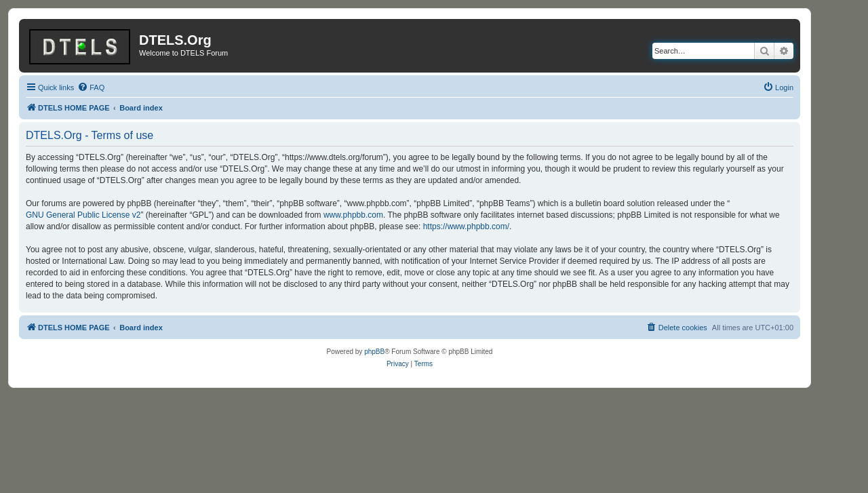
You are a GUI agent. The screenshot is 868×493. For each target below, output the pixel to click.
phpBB (374, 352)
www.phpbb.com (353, 215)
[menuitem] (91, 87)
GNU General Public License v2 (83, 215)
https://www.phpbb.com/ (466, 226)
